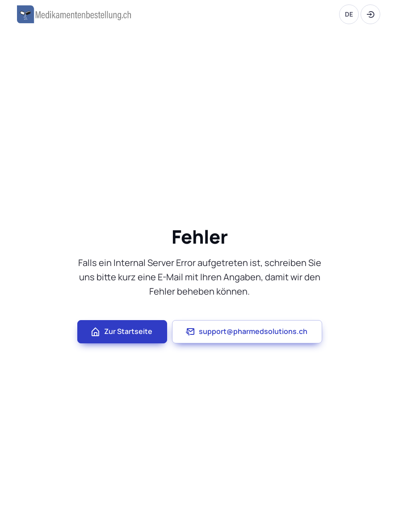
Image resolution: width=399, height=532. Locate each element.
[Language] (349, 14)
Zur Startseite (121, 331)
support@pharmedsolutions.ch (246, 331)
